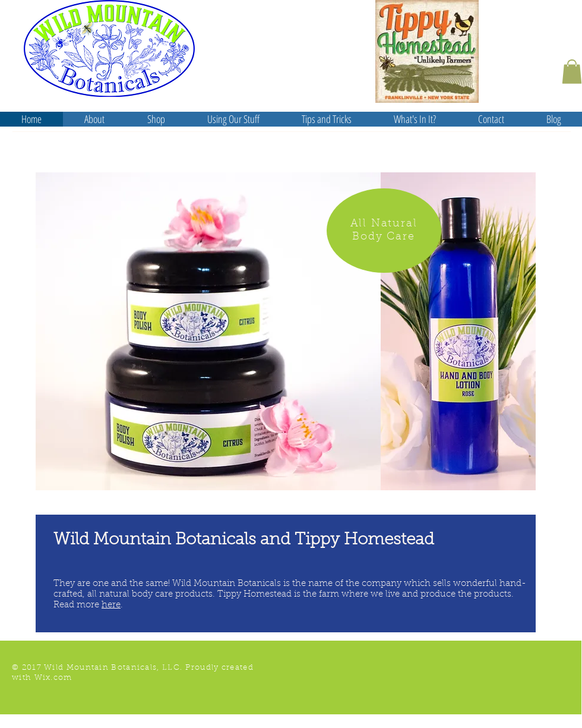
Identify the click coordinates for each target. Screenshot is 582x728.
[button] (572, 72)
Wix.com (53, 678)
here (111, 605)
